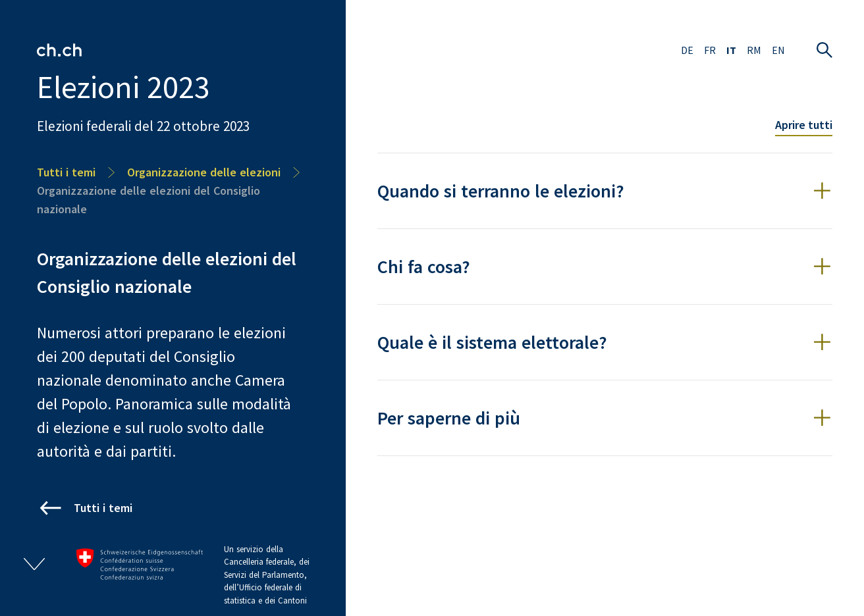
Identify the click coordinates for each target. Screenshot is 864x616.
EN (778, 50)
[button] (605, 191)
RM (754, 50)
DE (687, 50)
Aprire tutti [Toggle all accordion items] (804, 125)
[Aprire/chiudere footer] (34, 564)
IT (731, 50)
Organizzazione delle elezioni (204, 172)
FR (710, 50)
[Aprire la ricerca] (824, 50)
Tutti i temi (66, 172)
